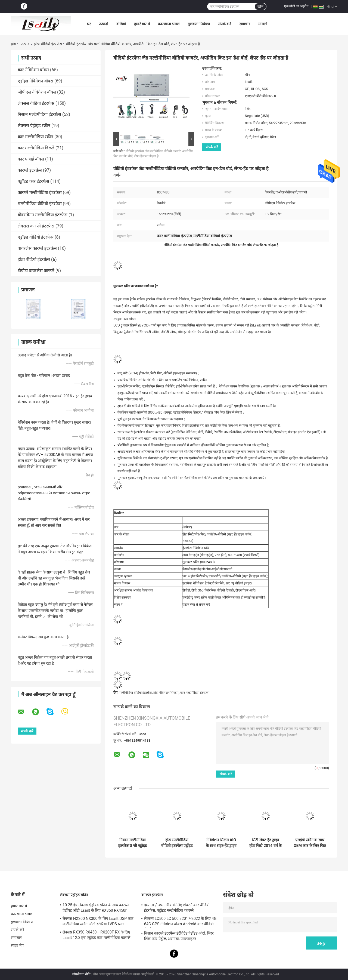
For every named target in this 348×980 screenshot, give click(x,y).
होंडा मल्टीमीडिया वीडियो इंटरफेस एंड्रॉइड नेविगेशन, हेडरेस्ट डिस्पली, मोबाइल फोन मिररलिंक (177, 843)
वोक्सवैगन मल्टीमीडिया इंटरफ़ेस (43, 215)
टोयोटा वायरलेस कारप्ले (36, 271)
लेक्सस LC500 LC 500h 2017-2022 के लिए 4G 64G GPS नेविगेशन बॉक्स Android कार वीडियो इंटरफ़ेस (180, 922)
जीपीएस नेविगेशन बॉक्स (37, 92)
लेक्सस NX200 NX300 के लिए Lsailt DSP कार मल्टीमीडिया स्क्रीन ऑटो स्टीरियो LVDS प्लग (98, 921)
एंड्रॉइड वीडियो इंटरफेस (36, 237)
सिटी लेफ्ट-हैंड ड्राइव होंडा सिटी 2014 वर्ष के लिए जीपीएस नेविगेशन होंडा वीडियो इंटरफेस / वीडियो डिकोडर (265, 843)
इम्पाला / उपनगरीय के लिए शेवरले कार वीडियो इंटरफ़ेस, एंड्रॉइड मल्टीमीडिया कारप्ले (177, 908)
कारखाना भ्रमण (169, 24)
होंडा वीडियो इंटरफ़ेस (48, 44)
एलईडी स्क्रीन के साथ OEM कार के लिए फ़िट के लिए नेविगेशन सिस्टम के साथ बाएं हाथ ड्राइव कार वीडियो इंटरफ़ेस (310, 843)
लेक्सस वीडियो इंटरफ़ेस (36, 103)
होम (13, 44)
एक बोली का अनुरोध (296, 6)
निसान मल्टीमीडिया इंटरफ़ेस (39, 114)
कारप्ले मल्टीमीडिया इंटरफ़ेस (40, 192)
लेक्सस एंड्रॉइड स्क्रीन (34, 126)
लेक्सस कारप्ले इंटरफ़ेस (36, 226)
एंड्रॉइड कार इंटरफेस (33, 181)
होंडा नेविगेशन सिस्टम (166, 693)
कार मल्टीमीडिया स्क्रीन (35, 137)
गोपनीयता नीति (81, 974)
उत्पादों (104, 24)
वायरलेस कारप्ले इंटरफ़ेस (37, 248)
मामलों (263, 24)
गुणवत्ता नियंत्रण (199, 24)
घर (89, 24)
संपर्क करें (225, 24)
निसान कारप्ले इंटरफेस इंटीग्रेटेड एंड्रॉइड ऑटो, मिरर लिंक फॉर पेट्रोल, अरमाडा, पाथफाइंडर (179, 936)
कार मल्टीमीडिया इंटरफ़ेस (195, 693)
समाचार (245, 24)
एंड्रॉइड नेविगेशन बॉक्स (35, 81)
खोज (260, 7)
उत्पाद (25, 44)
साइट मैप (17, 945)
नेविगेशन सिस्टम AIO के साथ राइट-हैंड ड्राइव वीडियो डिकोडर (221, 843)
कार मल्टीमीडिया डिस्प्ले (36, 148)
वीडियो (121, 24)
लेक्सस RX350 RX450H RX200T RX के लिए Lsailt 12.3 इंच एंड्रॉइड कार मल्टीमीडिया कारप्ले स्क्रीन (97, 936)
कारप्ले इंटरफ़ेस (30, 170)
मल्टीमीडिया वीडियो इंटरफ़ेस (40, 204)
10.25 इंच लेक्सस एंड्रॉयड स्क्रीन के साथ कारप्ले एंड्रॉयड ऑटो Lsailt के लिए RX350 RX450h (96, 908)
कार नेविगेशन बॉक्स (33, 70)
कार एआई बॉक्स (31, 159)
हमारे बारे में (142, 24)
